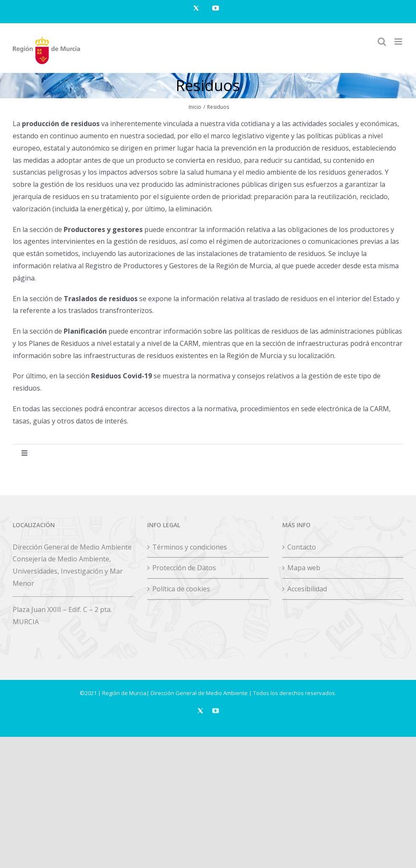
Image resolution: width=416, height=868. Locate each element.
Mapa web (304, 568)
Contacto (302, 547)
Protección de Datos (184, 568)
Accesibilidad (307, 589)
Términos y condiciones (190, 547)
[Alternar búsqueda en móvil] (382, 42)
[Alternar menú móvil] (399, 42)
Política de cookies (181, 589)
